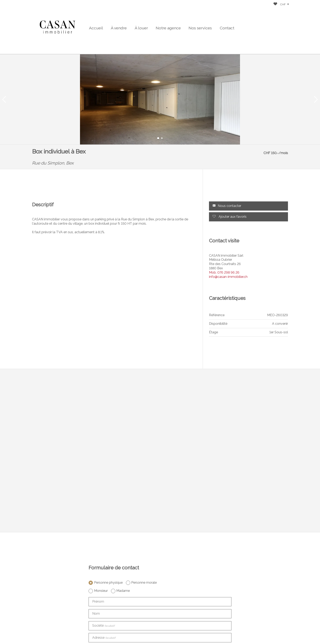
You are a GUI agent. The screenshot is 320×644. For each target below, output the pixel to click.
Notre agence (168, 28)
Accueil (96, 28)
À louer (141, 28)
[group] (160, 99)
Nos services (200, 28)
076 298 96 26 (224, 272)
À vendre (119, 28)
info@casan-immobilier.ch (228, 277)
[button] (4, 99)
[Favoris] (275, 4)
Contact (227, 28)
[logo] (58, 27)
